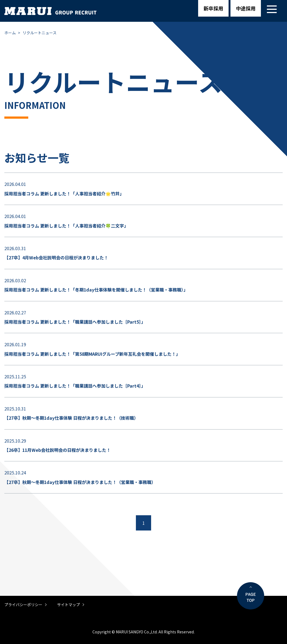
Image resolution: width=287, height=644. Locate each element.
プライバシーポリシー (23, 605)
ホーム (10, 33)
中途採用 (246, 8)
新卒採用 (213, 8)
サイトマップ (68, 605)
